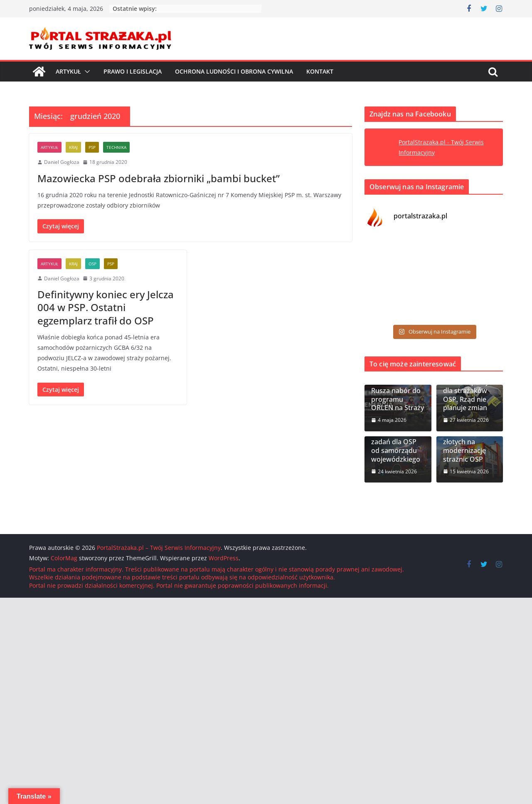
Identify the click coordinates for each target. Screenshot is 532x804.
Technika (116, 147)
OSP (92, 264)
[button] (86, 72)
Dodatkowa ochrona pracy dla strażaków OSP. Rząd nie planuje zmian (466, 391)
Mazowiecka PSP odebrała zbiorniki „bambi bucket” (159, 178)
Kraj (73, 147)
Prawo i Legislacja (133, 71)
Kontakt (320, 71)
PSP (92, 147)
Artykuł (68, 71)
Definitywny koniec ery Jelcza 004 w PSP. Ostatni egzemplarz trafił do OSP (106, 307)
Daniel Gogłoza (62, 162)
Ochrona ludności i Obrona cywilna (234, 71)
